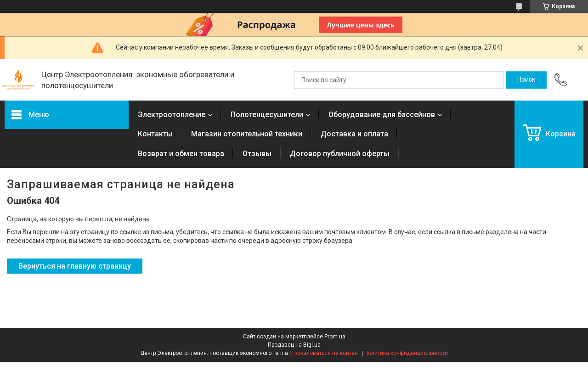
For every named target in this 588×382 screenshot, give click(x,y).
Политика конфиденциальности (406, 353)
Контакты (155, 134)
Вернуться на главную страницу (75, 266)
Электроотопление (172, 115)
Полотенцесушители (267, 115)
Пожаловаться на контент (326, 353)
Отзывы (257, 154)
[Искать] (526, 80)
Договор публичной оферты (340, 154)
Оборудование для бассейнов (382, 115)
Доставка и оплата (354, 134)
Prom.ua (335, 337)
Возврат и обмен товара (181, 154)
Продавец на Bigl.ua (294, 345)
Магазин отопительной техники (247, 134)
